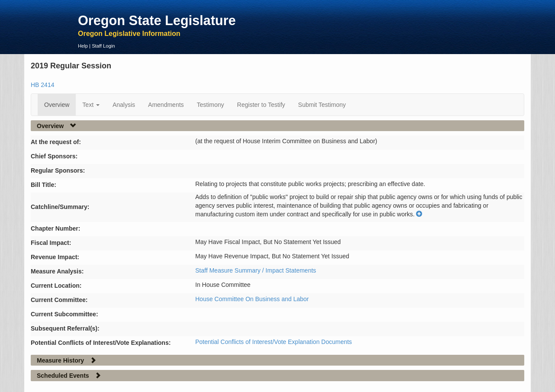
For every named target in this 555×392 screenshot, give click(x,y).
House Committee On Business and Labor (252, 299)
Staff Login (103, 46)
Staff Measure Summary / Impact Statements (256, 270)
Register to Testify (261, 105)
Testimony (211, 105)
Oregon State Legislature (157, 20)
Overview (57, 105)
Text (91, 105)
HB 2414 (42, 85)
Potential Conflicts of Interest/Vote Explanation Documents (274, 342)
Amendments (166, 105)
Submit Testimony (322, 105)
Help (83, 46)
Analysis (124, 105)
